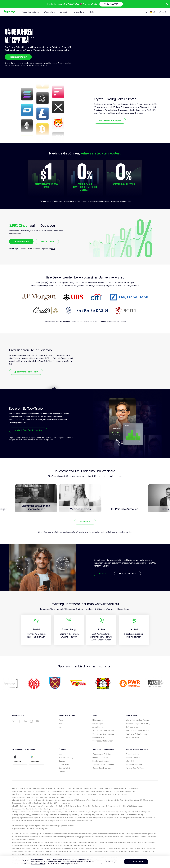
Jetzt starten (85, 522)
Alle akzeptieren (136, 862)
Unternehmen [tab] (79, 12)
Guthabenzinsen (132, 727)
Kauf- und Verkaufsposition (137, 734)
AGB (53, 249)
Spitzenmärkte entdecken (26, 372)
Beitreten (103, 574)
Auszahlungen (98, 727)
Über (61, 754)
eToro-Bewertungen (67, 758)
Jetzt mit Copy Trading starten (28, 430)
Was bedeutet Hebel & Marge (138, 731)
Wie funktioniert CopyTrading (138, 720)
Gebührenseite (125, 201)
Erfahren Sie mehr (127, 574)
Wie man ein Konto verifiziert (104, 734)
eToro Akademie (132, 737)
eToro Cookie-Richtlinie (102, 754)
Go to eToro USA (111, 4)
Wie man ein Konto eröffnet (103, 731)
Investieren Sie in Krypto (110, 121)
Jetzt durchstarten (18, 57)
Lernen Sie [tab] (64, 12)
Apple (61, 724)
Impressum (63, 772)
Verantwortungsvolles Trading (138, 724)
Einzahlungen (98, 724)
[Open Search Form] (146, 12)
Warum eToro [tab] (49, 12)
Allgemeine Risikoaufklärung (103, 765)
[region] (85, 862)
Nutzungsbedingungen (40, 829)
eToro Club (130, 761)
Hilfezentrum (98, 720)
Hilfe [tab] (92, 12)
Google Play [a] (35, 759)
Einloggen (163, 12)
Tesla (61, 720)
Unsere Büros (64, 765)
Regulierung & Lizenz (101, 761)
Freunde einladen (133, 754)
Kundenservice (98, 737)
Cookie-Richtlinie (38, 864)
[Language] (153, 12)
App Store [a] (17, 759)
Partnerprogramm (133, 758)
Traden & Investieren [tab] (30, 12)
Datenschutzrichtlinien (101, 758)
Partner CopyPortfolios (135, 768)
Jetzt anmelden (21, 241)
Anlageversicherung (134, 765)
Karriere (62, 761)
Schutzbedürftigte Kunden (103, 741)
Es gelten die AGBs (40, 65)
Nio (60, 727)
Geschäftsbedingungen (102, 768)
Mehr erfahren (47, 241)
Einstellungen (111, 862)
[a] (14, 721)
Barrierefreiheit (65, 768)
